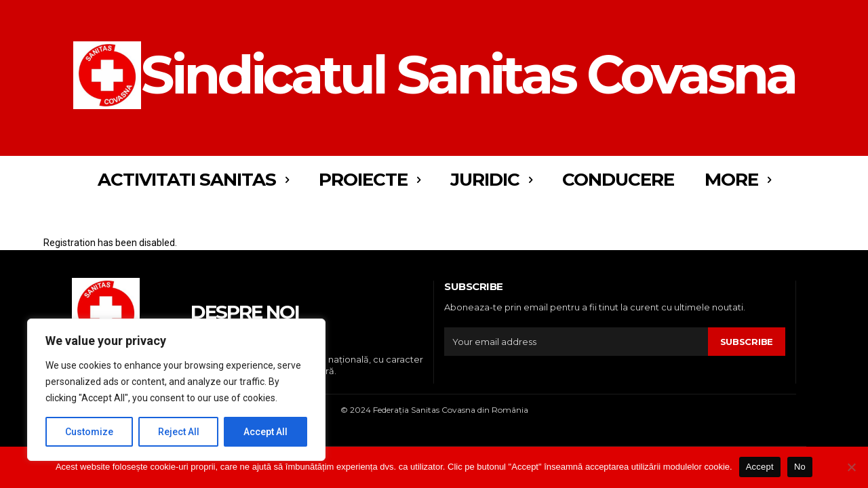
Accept (760, 467)
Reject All (179, 432)
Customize (89, 432)
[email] (576, 342)
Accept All (265, 432)
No (800, 467)
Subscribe (747, 342)
